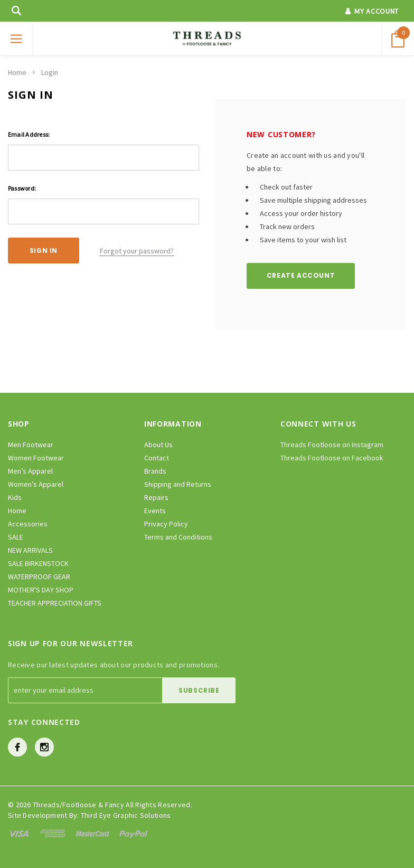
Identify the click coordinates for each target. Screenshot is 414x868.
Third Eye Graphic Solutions (126, 815)
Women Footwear (36, 458)
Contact (157, 458)
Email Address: (29, 134)
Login (50, 72)
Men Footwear (31, 445)
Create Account (301, 275)
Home (17, 72)
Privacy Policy (166, 524)
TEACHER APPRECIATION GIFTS (55, 603)
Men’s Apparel (30, 471)
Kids (15, 497)
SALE (16, 537)
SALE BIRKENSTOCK (38, 563)
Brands (155, 471)
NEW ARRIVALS (30, 550)
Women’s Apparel (36, 484)
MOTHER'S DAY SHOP (41, 590)
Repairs (156, 497)
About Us (158, 445)
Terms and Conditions (178, 537)
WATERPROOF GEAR (39, 577)
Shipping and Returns (178, 484)
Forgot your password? (137, 251)
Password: (22, 188)
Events (155, 511)
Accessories (28, 524)
